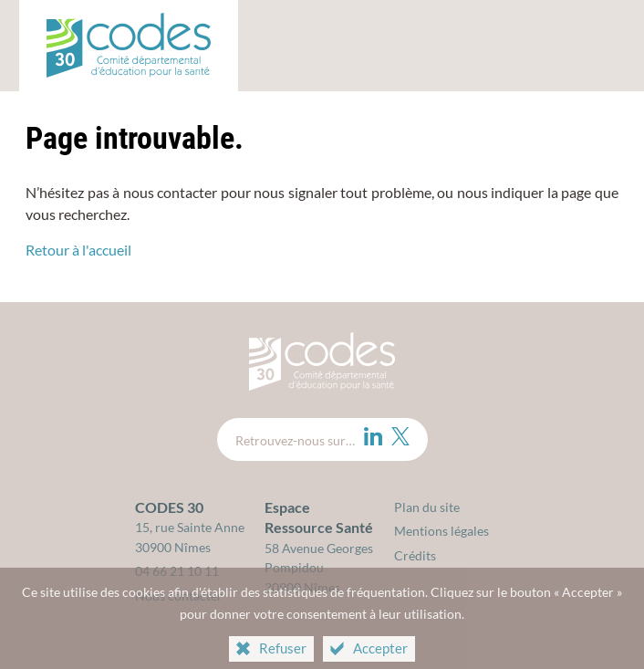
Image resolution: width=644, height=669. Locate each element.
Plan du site (427, 507)
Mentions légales (441, 531)
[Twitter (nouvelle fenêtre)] (400, 436)
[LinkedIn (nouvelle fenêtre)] (373, 436)
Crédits (415, 555)
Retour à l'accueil (78, 250)
